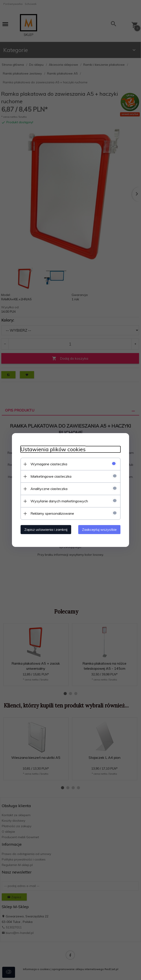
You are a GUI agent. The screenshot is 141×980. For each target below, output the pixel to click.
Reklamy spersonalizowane (51, 513)
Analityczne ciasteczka (48, 489)
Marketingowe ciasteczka (50, 476)
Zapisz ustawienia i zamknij (45, 529)
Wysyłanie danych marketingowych (58, 501)
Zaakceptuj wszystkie (100, 529)
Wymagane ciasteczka (48, 464)
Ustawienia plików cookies (52, 449)
